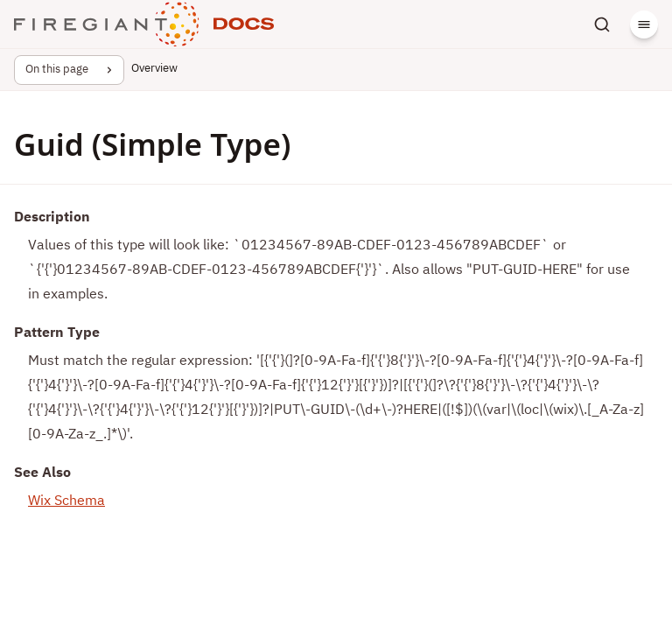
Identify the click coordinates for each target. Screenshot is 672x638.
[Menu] (644, 25)
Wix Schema (66, 501)
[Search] (602, 25)
